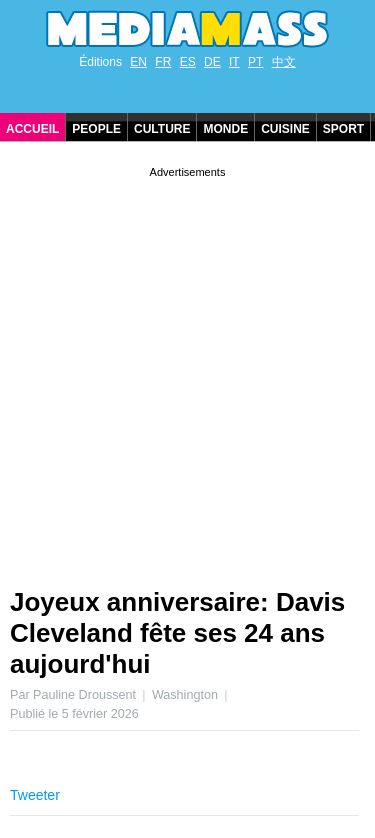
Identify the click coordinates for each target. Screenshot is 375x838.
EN (138, 62)
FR (163, 62)
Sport (343, 129)
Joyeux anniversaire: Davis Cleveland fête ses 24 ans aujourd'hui (177, 633)
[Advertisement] (187, 369)
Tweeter (35, 795)
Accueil (32, 129)
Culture (162, 129)
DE (212, 62)
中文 (284, 62)
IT (234, 62)
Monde (225, 129)
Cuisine (285, 129)
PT (255, 62)
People (96, 129)
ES (188, 62)
